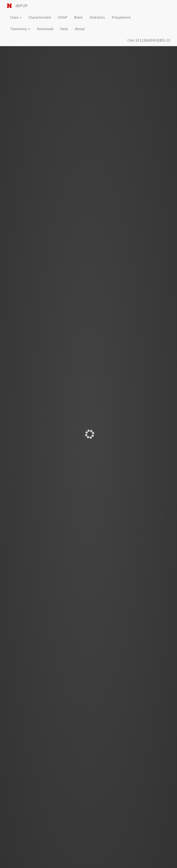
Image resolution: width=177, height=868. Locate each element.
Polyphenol (121, 17)
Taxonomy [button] (20, 29)
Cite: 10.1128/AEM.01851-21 (149, 40)
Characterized (40, 17)
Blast (78, 17)
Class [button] (16, 17)
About (80, 29)
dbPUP (22, 6)
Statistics (97, 17)
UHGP (62, 17)
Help (64, 29)
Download (45, 29)
